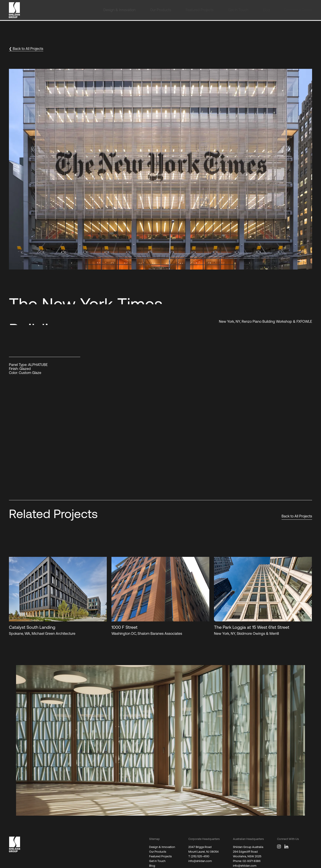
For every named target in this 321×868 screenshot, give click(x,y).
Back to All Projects (297, 516)
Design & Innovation (162, 847)
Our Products (158, 852)
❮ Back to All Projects (26, 49)
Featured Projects (160, 856)
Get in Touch (157, 861)
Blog (152, 866)
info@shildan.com (200, 861)
